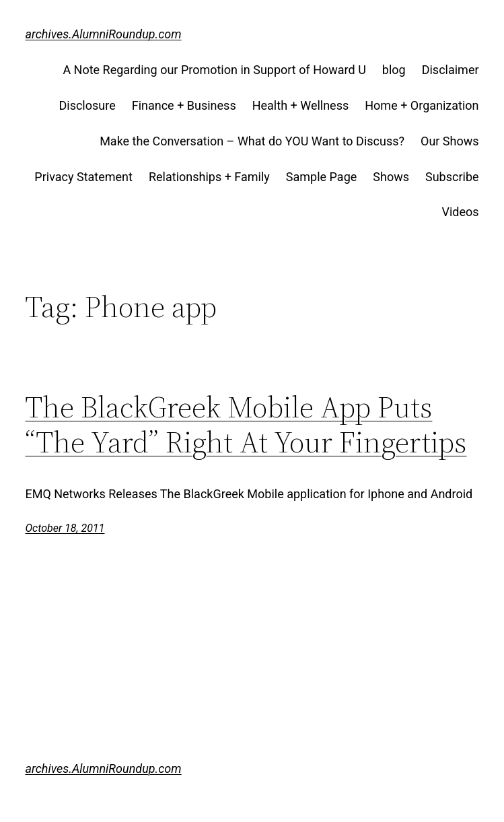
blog (394, 70)
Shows (391, 177)
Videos (460, 212)
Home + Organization (422, 105)
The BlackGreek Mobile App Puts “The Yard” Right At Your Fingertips (246, 424)
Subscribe (452, 177)
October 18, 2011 (65, 528)
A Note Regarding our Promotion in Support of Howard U (214, 70)
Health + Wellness (301, 105)
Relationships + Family (209, 177)
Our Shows (450, 141)
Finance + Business (184, 105)
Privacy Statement (83, 177)
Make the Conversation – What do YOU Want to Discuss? (252, 141)
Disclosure (87, 105)
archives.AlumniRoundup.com (103, 34)
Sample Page (321, 177)
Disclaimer (451, 70)
